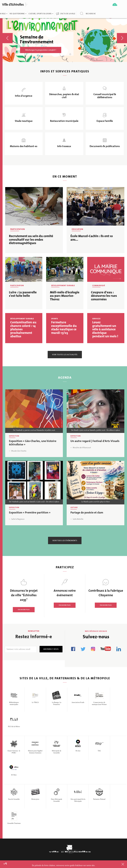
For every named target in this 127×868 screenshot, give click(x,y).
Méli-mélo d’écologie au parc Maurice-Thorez (65, 296)
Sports (55, 319)
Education (77, 230)
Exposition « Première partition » (30, 513)
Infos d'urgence (24, 96)
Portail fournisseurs (55, 824)
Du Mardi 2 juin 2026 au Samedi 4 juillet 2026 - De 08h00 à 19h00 (96, 431)
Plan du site (77, 838)
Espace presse (52, 836)
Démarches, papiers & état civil (64, 96)
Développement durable (63, 286)
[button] (8, 34)
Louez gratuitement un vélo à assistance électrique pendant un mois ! (105, 330)
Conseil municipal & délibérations (105, 96)
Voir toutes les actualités (65, 355)
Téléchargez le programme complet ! (41, 50)
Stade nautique (24, 121)
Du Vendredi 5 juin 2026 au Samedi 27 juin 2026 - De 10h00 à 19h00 (34, 502)
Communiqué (99, 286)
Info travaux (64, 147)
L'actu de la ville (68, 14)
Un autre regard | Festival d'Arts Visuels (95, 441)
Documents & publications (105, 147)
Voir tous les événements (65, 541)
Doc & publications (81, 802)
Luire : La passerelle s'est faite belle (23, 294)
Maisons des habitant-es (24, 147)
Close (120, 864)
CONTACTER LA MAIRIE (17, 825)
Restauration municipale (64, 121)
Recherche (91, 14)
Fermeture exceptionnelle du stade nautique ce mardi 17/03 (64, 328)
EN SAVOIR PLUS (24, 610)
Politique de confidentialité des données (80, 828)
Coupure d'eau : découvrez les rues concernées (104, 296)
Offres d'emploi (53, 802)
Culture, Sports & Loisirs (41, 14)
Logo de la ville (78, 818)
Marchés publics (54, 818)
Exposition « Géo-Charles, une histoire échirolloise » (33, 443)
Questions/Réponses (56, 830)
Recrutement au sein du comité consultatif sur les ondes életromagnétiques (31, 240)
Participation (18, 230)
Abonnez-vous (51, 649)
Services (96, 319)
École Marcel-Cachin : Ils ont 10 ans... (92, 238)
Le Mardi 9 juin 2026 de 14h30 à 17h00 (96, 502)
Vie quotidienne (18, 14)
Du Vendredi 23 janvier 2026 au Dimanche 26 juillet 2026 (34, 431)
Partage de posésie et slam (87, 513)
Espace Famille (105, 121)
